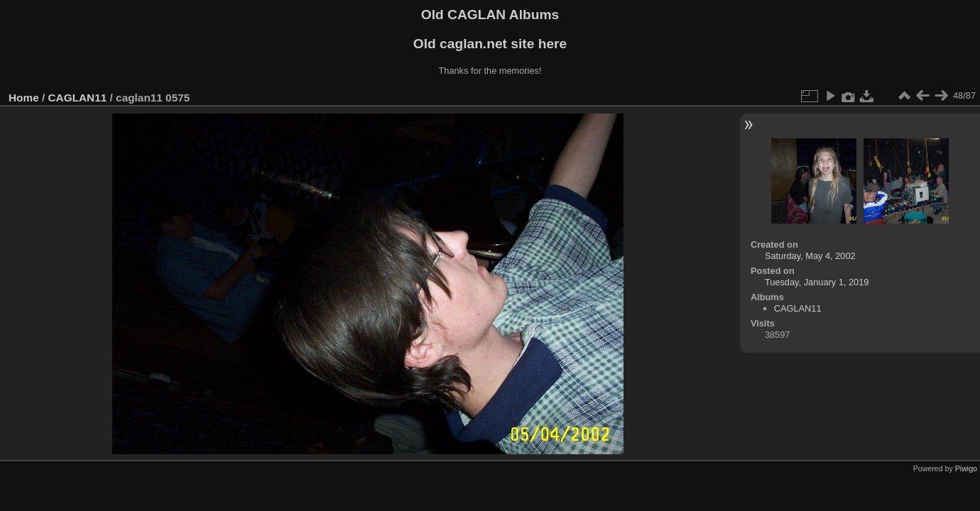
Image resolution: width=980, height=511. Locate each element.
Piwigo (966, 468)
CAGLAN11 (78, 98)
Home (24, 98)
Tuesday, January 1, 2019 (817, 282)
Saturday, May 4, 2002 (810, 256)
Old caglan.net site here (490, 44)
